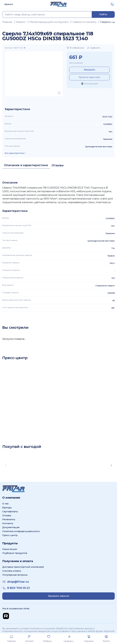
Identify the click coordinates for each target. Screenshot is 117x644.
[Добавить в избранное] (75, 48)
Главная (7, 22)
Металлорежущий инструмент (49, 22)
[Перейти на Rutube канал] (6, 616)
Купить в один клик (89, 77)
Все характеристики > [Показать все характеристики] (15, 153)
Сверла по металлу (85, 22)
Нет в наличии (76, 63)
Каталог (21, 22)
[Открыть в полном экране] (59, 93)
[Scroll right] (111, 465)
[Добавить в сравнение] (93, 48)
